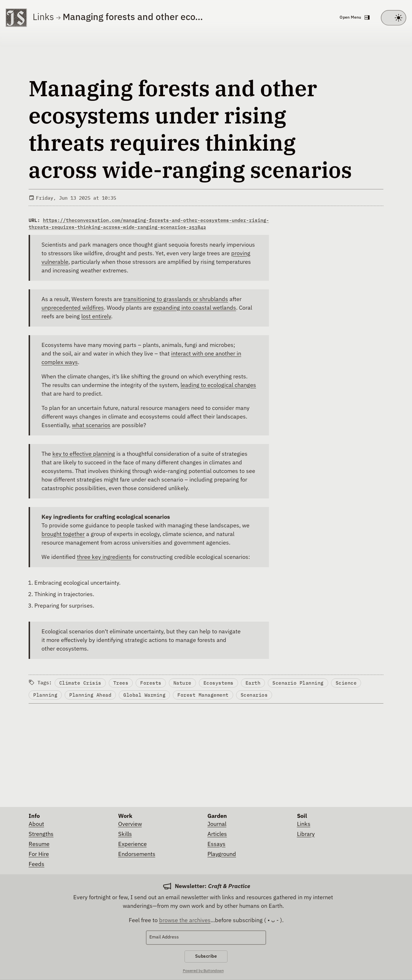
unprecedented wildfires (73, 308)
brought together (63, 534)
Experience (132, 844)
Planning (45, 696)
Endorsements (137, 854)
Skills (125, 834)
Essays (216, 844)
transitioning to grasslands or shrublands (176, 299)
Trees (122, 683)
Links (43, 17)
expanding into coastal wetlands (195, 308)
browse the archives (185, 920)
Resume (39, 844)
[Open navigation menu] (354, 18)
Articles (217, 834)
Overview (130, 824)
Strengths (41, 834)
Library (306, 834)
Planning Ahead (91, 696)
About (36, 824)
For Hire (39, 854)
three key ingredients (104, 557)
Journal (217, 824)
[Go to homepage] (16, 18)
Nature (184, 683)
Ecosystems (221, 683)
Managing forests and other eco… (133, 17)
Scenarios (257, 696)
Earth (256, 683)
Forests (152, 683)
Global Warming (146, 696)
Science (350, 683)
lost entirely (96, 317)
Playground (222, 854)
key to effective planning (84, 454)
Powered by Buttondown (203, 972)
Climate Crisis (81, 683)
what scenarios (91, 425)
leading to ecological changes (218, 385)
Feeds (36, 864)
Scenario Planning (302, 683)
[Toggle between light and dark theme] (394, 18)
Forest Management (205, 696)
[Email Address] (206, 938)
